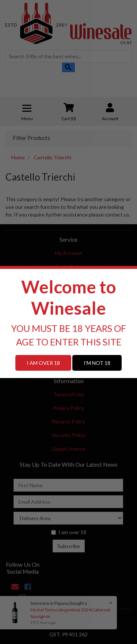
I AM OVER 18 (43, 363)
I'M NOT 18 (97, 363)
